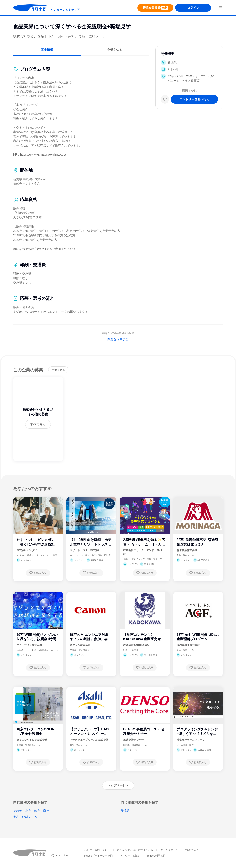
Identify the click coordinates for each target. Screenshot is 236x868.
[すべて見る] (38, 424)
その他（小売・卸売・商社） (33, 811)
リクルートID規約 (130, 856)
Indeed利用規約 (156, 856)
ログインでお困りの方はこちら (135, 850)
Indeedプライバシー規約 (98, 856)
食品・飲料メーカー (27, 817)
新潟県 (125, 811)
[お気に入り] (165, 99)
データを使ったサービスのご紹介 (179, 850)
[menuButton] (221, 8)
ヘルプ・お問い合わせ (97, 850)
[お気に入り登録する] (38, 573)
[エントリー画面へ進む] (194, 99)
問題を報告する (118, 339)
